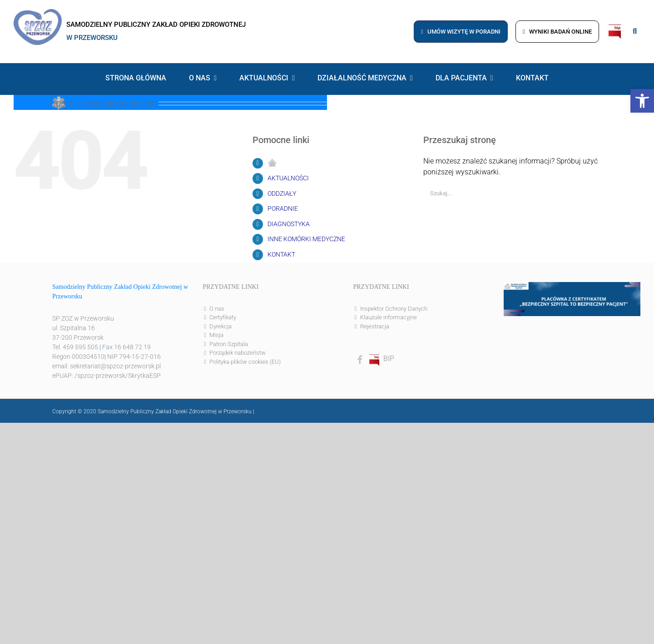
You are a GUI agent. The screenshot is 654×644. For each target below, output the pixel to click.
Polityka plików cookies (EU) (245, 362)
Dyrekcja (220, 326)
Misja (216, 335)
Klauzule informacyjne (389, 317)
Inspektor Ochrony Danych (394, 309)
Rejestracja (375, 326)
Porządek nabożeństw (238, 353)
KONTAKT (281, 254)
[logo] (38, 12)
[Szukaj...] (517, 193)
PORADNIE (283, 208)
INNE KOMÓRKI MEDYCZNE (306, 239)
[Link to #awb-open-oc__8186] (635, 31)
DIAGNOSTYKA (289, 224)
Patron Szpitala (229, 344)
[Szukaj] (617, 193)
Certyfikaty (223, 317)
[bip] (615, 27)
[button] (642, 101)
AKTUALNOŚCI (288, 178)
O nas (217, 309)
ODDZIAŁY (282, 193)
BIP (381, 359)
